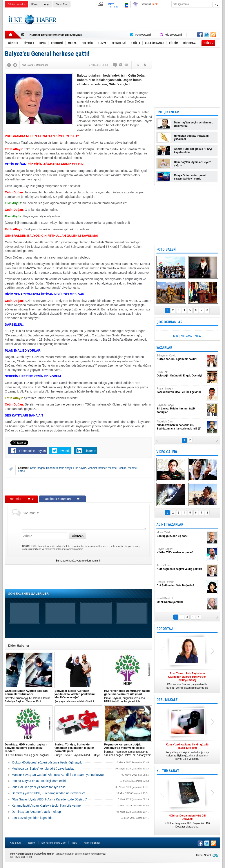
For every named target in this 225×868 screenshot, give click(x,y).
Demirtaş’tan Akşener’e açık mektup (36, 812)
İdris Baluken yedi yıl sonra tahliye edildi (39, 787)
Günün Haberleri (17, 4)
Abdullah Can (181, 425)
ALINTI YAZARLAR (170, 524)
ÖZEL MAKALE (167, 700)
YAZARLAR (164, 348)
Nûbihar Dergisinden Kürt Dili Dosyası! (56, 35)
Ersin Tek (181, 374)
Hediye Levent (181, 584)
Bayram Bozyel (181, 409)
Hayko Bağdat (181, 551)
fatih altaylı (65, 468)
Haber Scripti (204, 855)
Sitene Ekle (62, 4)
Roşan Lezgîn (181, 390)
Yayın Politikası (91, 843)
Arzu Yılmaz (181, 567)
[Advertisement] (140, 20)
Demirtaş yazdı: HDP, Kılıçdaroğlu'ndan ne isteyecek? (48, 793)
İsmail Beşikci (181, 600)
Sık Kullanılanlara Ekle (53, 843)
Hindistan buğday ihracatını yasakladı (191, 137)
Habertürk (52, 468)
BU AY (198, 336)
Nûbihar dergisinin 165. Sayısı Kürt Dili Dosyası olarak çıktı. (187, 821)
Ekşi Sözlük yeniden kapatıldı (32, 818)
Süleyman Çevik (181, 357)
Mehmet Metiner (97, 468)
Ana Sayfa (15, 843)
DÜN (176, 336)
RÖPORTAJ (165, 629)
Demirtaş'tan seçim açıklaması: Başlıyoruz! (194, 124)
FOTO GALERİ (166, 249)
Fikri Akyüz (80, 468)
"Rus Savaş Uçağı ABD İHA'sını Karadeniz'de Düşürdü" (49, 799)
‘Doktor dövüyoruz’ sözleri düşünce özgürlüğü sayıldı (47, 762)
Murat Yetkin (181, 534)
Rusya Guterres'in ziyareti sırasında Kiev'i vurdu (190, 177)
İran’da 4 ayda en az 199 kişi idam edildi (39, 781)
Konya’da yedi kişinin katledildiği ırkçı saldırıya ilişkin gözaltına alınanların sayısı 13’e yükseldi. (187, 752)
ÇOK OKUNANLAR (169, 322)
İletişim (31, 843)
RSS (74, 843)
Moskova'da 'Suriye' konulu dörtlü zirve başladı (44, 769)
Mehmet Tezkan (117, 468)
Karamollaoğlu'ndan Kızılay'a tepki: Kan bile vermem (47, 806)
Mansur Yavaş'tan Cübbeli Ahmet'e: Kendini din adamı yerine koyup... (59, 775)
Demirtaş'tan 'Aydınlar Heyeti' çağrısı (192, 164)
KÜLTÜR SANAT (168, 771)
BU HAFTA (186, 336)
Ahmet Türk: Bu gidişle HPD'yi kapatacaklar (193, 151)
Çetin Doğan (37, 468)
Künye (35, 4)
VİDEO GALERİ (167, 452)
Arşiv (47, 4)
